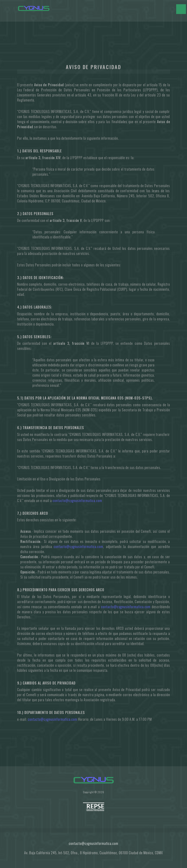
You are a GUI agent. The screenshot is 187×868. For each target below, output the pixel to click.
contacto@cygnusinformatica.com (77, 501)
